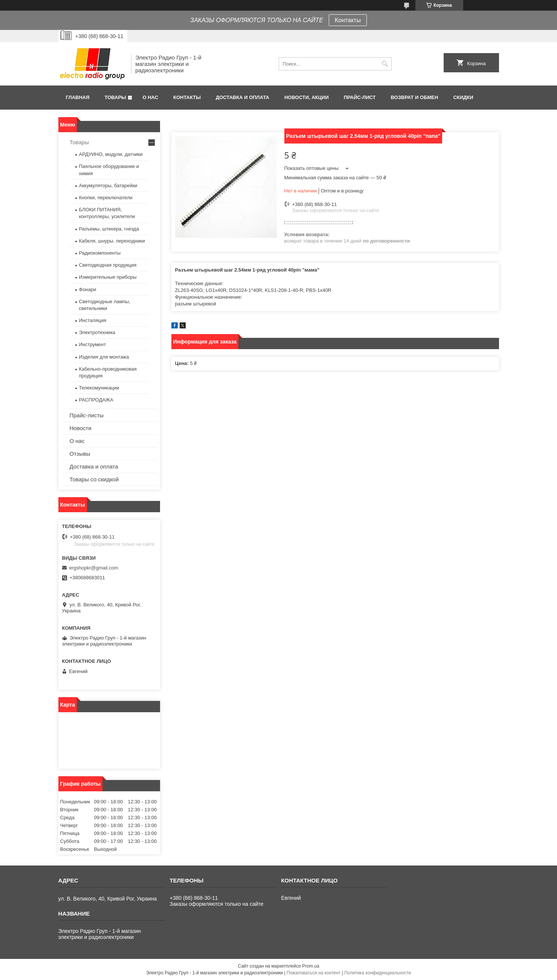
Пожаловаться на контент (314, 973)
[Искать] (385, 64)
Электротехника (97, 332)
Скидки (463, 97)
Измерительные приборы (108, 277)
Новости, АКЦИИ (307, 97)
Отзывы (80, 454)
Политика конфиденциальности (378, 973)
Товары (115, 97)
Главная (78, 97)
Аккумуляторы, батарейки (108, 185)
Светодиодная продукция (108, 265)
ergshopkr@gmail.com (94, 568)
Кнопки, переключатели (106, 198)
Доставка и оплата (243, 97)
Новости (81, 428)
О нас (150, 97)
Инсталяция (93, 320)
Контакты (348, 20)
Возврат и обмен (415, 97)
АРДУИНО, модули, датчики (111, 154)
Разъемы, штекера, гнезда (109, 229)
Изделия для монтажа (104, 357)
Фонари (88, 289)
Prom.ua (311, 966)
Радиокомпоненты (100, 253)
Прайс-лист (360, 97)
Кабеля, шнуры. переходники (112, 241)
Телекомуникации (99, 388)
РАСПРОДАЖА (96, 400)
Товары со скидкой (94, 479)
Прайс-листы (87, 415)
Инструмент (93, 344)
